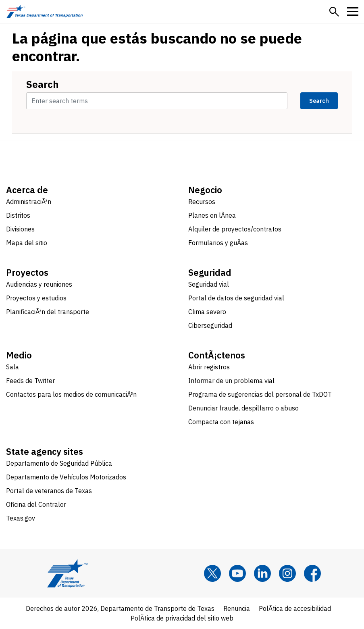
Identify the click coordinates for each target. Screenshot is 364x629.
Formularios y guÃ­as (218, 243)
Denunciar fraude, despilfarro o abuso (243, 408)
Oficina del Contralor (36, 504)
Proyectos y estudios (36, 298)
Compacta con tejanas (221, 422)
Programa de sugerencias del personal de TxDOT (260, 394)
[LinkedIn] (262, 573)
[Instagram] (287, 573)
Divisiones (20, 229)
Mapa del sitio (27, 243)
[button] (334, 12)
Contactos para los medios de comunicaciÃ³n (71, 394)
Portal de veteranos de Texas (49, 491)
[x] (212, 573)
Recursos (202, 202)
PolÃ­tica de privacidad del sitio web (182, 618)
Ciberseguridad (210, 325)
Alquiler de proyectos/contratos (235, 229)
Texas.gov (21, 518)
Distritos (18, 215)
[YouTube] (237, 573)
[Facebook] (312, 573)
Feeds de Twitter (30, 381)
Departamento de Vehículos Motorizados (66, 477)
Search (43, 84)
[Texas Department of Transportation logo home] (45, 11)
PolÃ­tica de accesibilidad (295, 608)
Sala (12, 367)
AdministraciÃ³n (29, 202)
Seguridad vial (209, 284)
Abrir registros (209, 367)
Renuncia (237, 608)
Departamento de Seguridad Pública (59, 463)
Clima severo (207, 312)
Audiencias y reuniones (39, 284)
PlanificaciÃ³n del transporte (48, 312)
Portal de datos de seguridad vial (236, 298)
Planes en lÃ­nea (212, 215)
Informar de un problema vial (231, 381)
